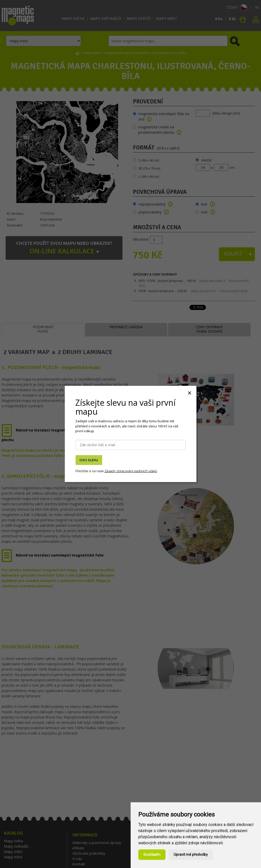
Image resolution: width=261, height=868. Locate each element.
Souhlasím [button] (152, 855)
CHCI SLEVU (89, 460)
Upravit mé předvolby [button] (191, 855)
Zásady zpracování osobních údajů (131, 471)
